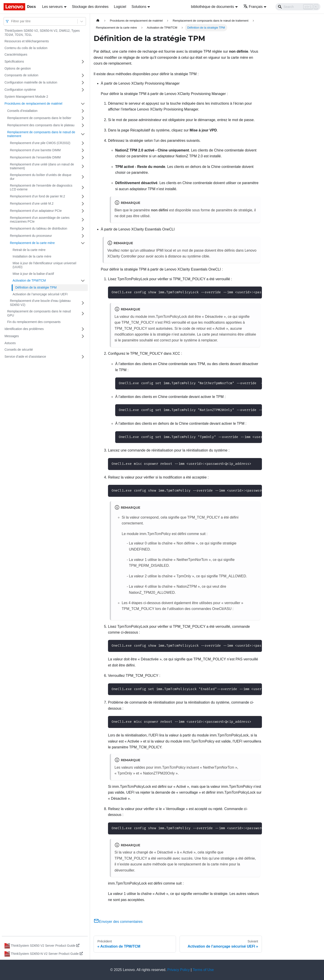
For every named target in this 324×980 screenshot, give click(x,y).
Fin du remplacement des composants (34, 322)
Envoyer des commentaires (118, 922)
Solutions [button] (139, 7)
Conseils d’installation (22, 111)
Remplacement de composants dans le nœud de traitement (41, 134)
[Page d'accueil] (98, 21)
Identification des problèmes (24, 329)
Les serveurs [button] (52, 7)
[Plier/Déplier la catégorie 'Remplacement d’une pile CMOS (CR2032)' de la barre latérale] (83, 143)
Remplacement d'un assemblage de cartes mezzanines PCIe (40, 220)
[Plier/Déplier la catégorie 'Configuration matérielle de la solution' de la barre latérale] (83, 83)
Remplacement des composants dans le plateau (41, 125)
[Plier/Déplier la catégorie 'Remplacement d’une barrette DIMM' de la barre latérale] (83, 150)
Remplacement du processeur (31, 236)
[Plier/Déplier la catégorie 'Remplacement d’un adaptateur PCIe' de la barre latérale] (83, 211)
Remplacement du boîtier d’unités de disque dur (41, 177)
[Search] (298, 7)
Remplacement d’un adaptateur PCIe (36, 211)
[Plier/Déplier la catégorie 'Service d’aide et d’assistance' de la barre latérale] (83, 357)
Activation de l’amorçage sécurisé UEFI (40, 294)
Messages (12, 336)
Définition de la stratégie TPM (36, 287)
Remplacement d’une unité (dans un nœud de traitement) (42, 166)
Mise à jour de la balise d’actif (33, 274)
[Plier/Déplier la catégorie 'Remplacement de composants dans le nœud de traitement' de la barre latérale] (83, 134)
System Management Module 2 (26, 97)
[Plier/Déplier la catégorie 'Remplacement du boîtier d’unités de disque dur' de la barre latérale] (83, 177)
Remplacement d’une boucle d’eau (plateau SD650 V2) (40, 303)
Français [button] (253, 7)
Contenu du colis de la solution (26, 48)
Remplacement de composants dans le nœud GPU (39, 313)
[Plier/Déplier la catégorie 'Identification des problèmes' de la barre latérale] (83, 329)
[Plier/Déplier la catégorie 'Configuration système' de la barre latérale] (83, 90)
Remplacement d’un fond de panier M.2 (37, 196)
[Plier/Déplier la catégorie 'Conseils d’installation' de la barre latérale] (83, 111)
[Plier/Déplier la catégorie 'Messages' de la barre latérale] (83, 336)
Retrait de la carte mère (29, 250)
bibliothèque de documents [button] (213, 7)
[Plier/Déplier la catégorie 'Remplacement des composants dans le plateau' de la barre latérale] (83, 125)
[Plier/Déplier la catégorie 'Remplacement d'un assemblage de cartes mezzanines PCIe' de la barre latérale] (83, 220)
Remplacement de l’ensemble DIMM (35, 157)
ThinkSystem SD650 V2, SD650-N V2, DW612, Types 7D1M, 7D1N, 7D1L (42, 33)
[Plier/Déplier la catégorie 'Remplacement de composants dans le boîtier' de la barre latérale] (83, 118)
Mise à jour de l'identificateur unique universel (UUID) (44, 265)
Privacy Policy (179, 970)
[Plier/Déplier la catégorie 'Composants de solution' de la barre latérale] (83, 75)
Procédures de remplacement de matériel (33, 104)
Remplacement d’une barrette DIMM (35, 150)
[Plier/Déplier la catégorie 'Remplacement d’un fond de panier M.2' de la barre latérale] (83, 196)
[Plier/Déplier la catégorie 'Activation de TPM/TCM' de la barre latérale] (83, 281)
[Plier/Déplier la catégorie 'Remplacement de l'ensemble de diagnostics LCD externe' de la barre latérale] (83, 188)
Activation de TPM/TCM (29, 280)
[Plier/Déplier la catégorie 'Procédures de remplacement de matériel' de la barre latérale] (83, 104)
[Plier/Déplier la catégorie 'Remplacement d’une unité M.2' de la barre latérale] (83, 204)
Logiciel (120, 7)
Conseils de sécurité (19, 350)
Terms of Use (203, 970)
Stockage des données (90, 7)
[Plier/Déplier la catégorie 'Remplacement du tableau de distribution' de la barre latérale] (83, 229)
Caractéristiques (16, 54)
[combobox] (11, 21)
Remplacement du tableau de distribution (39, 228)
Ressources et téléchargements (27, 41)
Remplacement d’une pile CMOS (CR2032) (40, 143)
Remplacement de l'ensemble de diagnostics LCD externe (41, 187)
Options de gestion (18, 68)
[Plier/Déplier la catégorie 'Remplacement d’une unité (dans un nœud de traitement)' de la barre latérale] (83, 166)
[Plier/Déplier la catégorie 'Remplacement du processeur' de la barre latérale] (83, 236)
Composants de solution (21, 75)
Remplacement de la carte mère (32, 243)
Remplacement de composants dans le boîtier (39, 118)
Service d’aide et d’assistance (25, 357)
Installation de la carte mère (32, 256)
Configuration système (20, 90)
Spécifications (14, 61)
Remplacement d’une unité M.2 (32, 203)
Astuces (10, 343)
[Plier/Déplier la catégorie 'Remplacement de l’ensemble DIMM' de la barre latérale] (83, 158)
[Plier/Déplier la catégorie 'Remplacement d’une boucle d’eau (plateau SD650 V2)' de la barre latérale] (83, 303)
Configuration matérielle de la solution (31, 82)
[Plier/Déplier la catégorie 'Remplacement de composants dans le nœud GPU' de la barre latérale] (83, 313)
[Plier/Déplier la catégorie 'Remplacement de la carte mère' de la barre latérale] (83, 243)
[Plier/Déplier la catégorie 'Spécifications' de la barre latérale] (83, 62)
